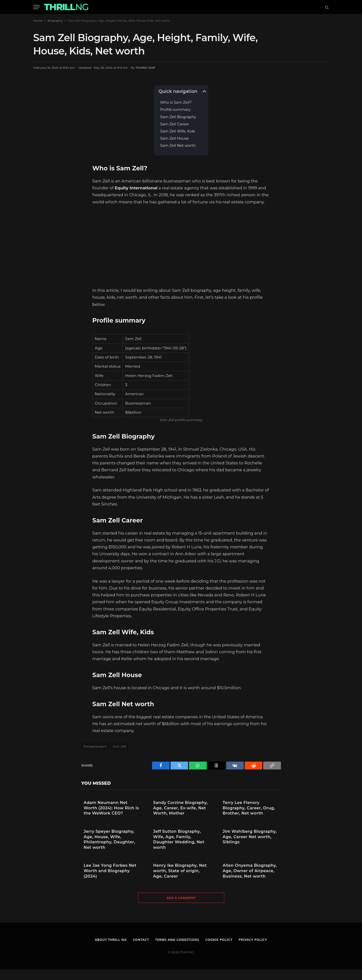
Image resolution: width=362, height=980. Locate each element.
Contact (141, 940)
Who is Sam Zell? (176, 103)
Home (38, 21)
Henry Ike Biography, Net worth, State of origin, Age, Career (180, 871)
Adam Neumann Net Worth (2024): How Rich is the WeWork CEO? (111, 808)
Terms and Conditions (177, 940)
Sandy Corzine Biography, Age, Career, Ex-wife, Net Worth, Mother (181, 808)
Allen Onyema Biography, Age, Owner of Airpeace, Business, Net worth (250, 871)
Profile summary (175, 110)
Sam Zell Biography (178, 117)
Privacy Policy (253, 940)
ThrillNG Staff (145, 68)
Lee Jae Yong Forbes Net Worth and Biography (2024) (110, 871)
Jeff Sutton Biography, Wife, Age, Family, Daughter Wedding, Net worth (179, 839)
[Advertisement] (181, 246)
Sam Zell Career (175, 124)
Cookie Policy (219, 940)
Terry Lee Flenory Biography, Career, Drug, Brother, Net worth (249, 808)
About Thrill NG (111, 940)
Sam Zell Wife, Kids (178, 131)
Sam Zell (119, 746)
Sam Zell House (174, 139)
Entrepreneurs (95, 746)
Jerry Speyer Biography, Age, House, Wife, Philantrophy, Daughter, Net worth (110, 839)
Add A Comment (181, 898)
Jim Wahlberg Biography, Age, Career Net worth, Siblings (250, 837)
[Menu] (36, 7)
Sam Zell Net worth (178, 146)
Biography (55, 21)
